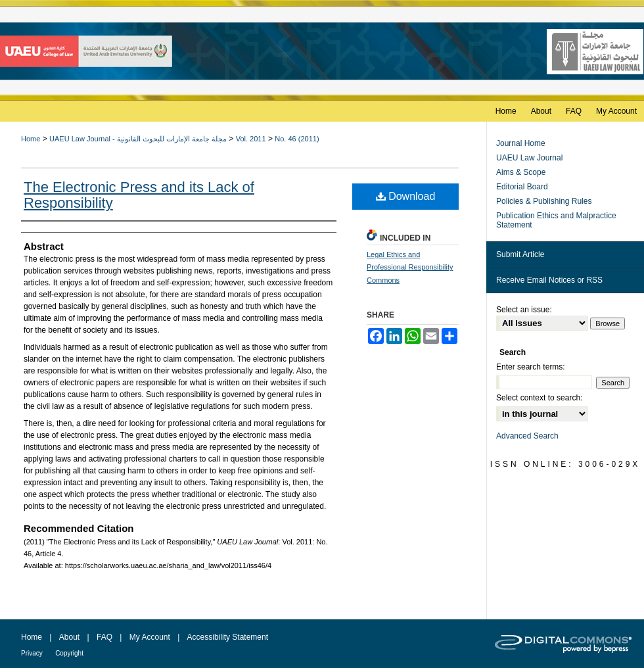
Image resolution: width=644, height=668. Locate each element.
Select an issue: (524, 310)
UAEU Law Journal (529, 158)
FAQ (104, 637)
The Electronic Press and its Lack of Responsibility (139, 195)
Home (31, 139)
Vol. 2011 (251, 139)
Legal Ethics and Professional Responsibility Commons (410, 268)
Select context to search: (539, 398)
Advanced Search (527, 436)
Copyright (69, 653)
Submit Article (520, 254)
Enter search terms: (531, 367)
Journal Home (521, 143)
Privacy (32, 653)
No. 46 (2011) (297, 139)
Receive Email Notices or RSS (549, 280)
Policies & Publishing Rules (544, 201)
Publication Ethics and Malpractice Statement (556, 220)
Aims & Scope (521, 172)
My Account (150, 637)
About (69, 637)
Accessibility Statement (228, 637)
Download (406, 196)
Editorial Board (522, 187)
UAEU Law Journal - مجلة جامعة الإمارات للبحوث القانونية (138, 139)
